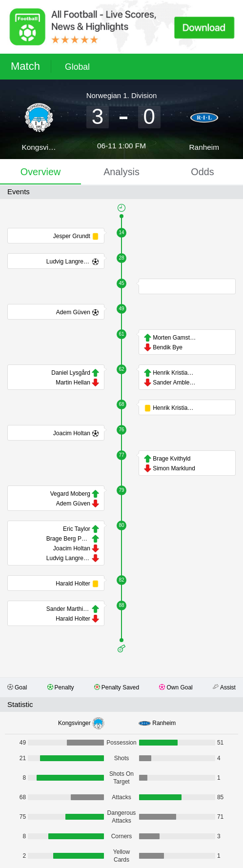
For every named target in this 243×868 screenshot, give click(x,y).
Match (25, 66)
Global (77, 67)
